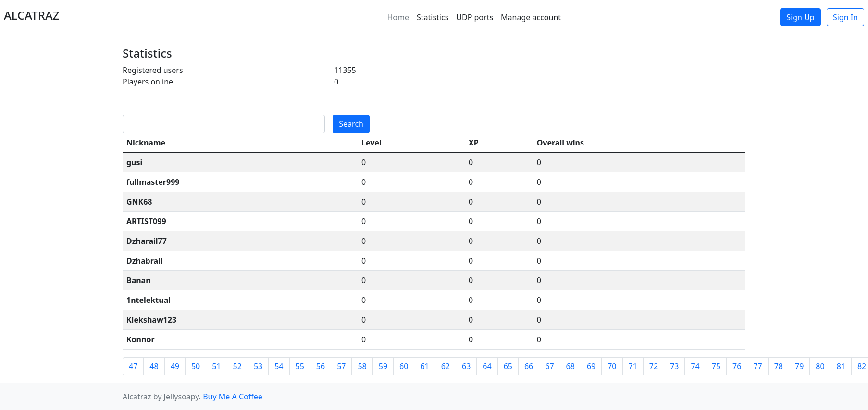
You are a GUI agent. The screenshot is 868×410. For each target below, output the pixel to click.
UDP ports (475, 17)
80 (820, 366)
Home (398, 17)
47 (133, 366)
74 (695, 366)
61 (424, 366)
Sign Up (800, 17)
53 (258, 366)
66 (529, 366)
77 (757, 366)
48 (154, 366)
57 (341, 366)
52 (237, 366)
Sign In (845, 17)
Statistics (433, 17)
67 (549, 366)
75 (716, 366)
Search (351, 124)
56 (321, 366)
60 (404, 366)
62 (446, 366)
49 (175, 366)
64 (487, 366)
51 (216, 366)
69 (591, 366)
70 (612, 366)
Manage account (531, 17)
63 (466, 366)
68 (570, 366)
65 (508, 366)
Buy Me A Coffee (233, 397)
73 (674, 366)
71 (633, 366)
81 (841, 366)
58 (362, 366)
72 (654, 366)
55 (300, 366)
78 (779, 366)
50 (196, 366)
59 (383, 366)
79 (799, 366)
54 (279, 366)
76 (737, 366)
